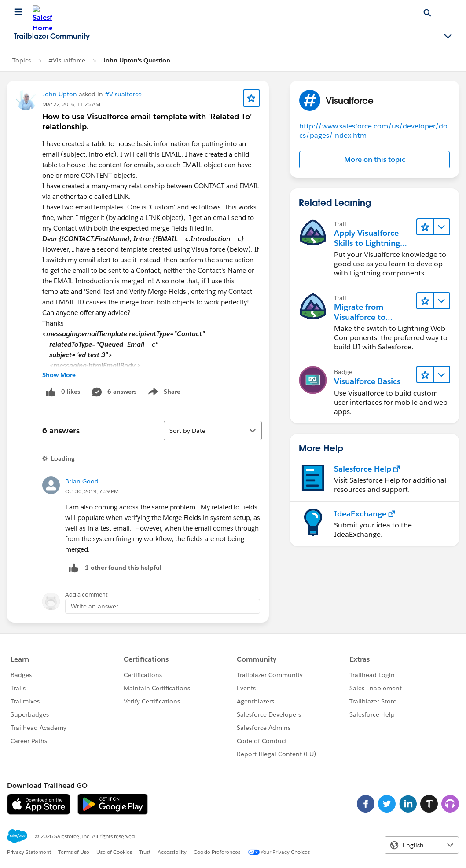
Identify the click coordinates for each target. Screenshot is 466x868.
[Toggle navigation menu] (448, 37)
